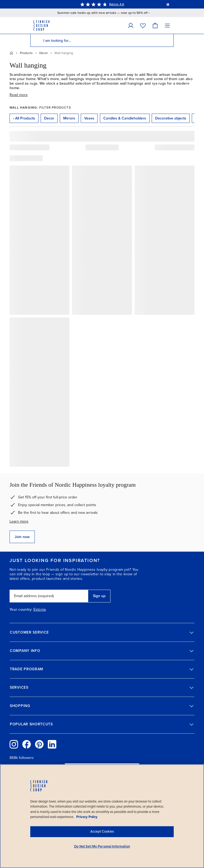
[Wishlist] (143, 25)
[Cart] (155, 25)
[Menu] (167, 25)
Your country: (21, 610)
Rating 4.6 (117, 4)
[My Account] (131, 25)
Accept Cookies (102, 832)
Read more (19, 95)
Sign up (99, 596)
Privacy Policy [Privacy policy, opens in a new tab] (87, 817)
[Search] (37, 40)
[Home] (11, 53)
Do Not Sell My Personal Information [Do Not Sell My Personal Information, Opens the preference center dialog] (102, 846)
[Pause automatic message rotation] (168, 4)
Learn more (19, 521)
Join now (22, 537)
